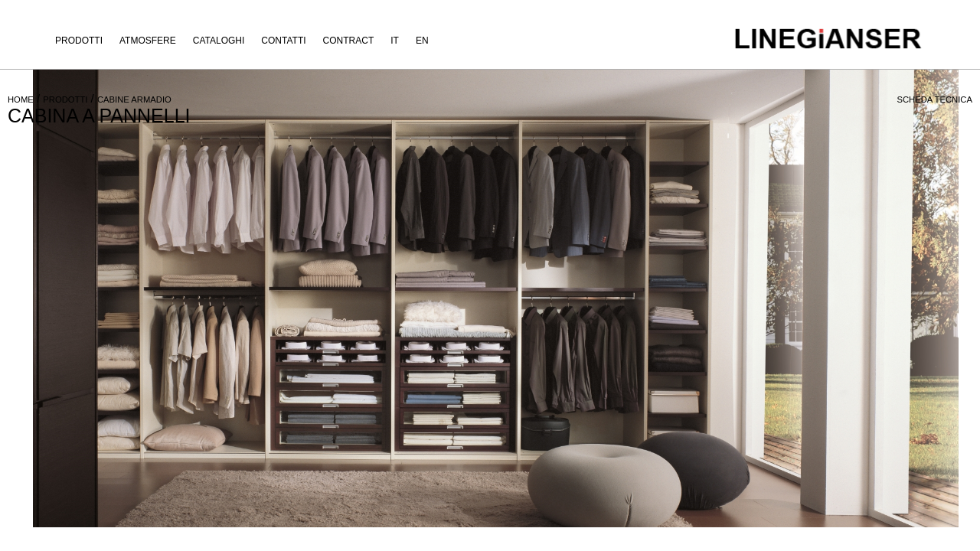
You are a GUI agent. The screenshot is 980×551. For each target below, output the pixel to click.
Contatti (283, 41)
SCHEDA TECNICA (934, 99)
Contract (349, 41)
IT (395, 41)
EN (422, 41)
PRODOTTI (65, 99)
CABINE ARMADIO (134, 99)
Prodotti (79, 41)
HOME (21, 99)
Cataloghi (219, 41)
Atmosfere (148, 41)
